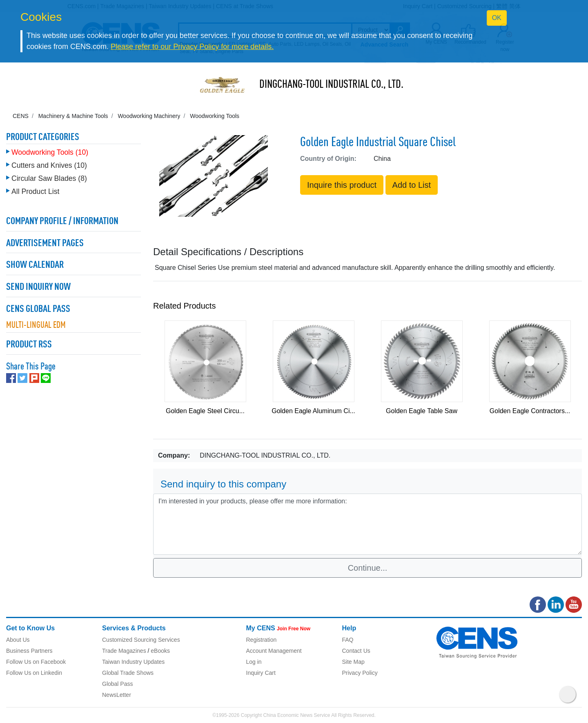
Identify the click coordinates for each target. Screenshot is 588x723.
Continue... (368, 568)
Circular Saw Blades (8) (49, 178)
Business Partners (29, 651)
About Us (18, 640)
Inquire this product (342, 185)
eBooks (160, 651)
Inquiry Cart (261, 673)
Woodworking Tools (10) (50, 152)
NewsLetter (117, 695)
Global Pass (117, 684)
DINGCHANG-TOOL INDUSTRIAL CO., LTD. (331, 85)
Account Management (274, 651)
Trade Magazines (124, 651)
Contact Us (356, 651)
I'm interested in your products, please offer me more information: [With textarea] (367, 524)
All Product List (35, 191)
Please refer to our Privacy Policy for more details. (192, 47)
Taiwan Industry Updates (133, 662)
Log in (254, 662)
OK (497, 18)
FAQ (348, 640)
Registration (262, 640)
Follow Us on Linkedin (34, 673)
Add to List (412, 185)
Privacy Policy (360, 673)
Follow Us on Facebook (36, 662)
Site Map (353, 662)
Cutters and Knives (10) (49, 165)
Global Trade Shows (128, 673)
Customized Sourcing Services (141, 640)
